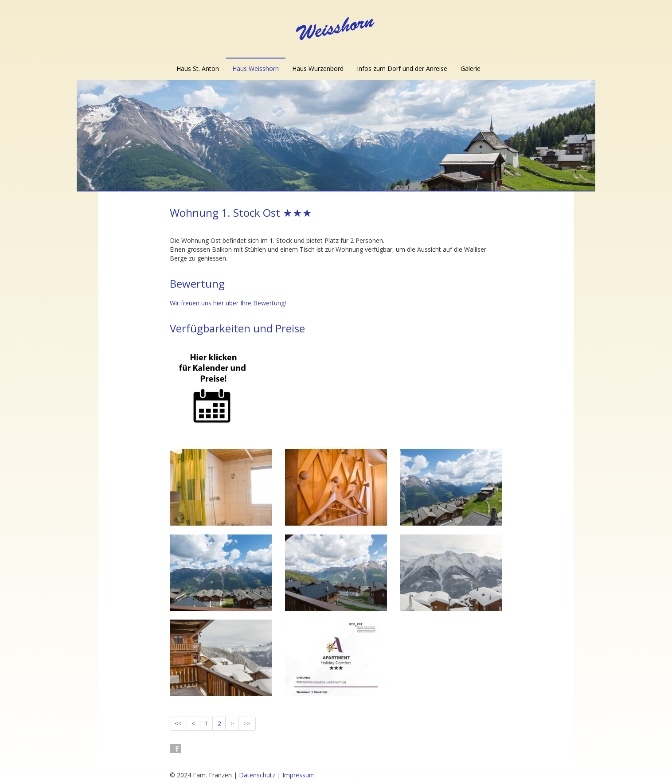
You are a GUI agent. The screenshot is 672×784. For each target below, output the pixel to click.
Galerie (471, 68)
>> (247, 723)
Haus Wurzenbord (318, 68)
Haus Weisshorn (256, 68)
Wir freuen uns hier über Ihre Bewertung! (228, 303)
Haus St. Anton (198, 68)
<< (178, 723)
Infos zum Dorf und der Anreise (402, 68)
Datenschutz (257, 775)
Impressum (299, 775)
